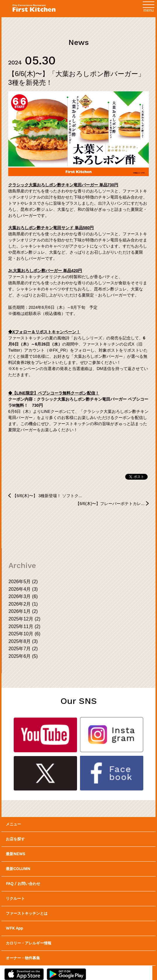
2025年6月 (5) (23, 656)
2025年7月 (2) (23, 649)
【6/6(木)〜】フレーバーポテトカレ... (110, 504)
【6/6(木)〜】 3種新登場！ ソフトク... (47, 496)
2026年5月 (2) (23, 582)
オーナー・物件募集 (23, 958)
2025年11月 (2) (24, 626)
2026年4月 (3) (23, 589)
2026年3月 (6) (23, 596)
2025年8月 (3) (23, 641)
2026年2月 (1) (23, 604)
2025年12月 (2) (24, 619)
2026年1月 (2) (23, 611)
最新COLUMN (18, 869)
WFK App (14, 928)
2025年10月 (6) (24, 634)
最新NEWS (15, 854)
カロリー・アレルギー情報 (29, 943)
